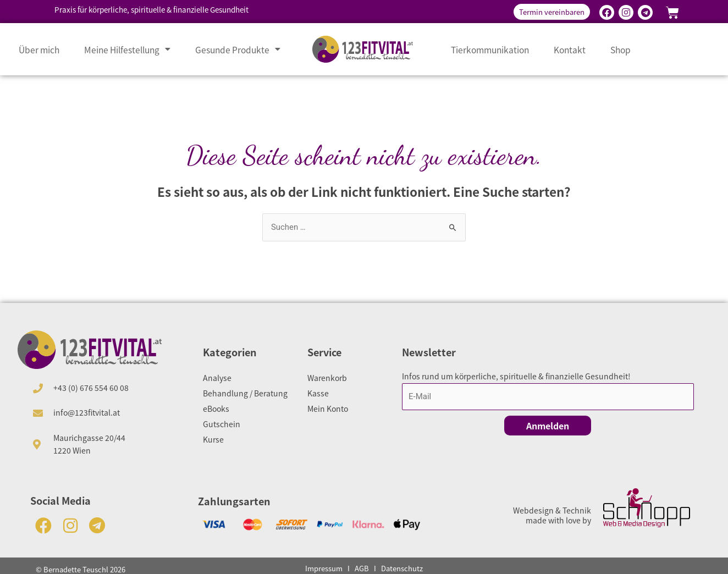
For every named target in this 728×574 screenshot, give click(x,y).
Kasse (318, 393)
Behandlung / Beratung (245, 393)
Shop (621, 49)
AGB (362, 568)
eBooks (216, 409)
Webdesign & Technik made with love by (552, 515)
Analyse (217, 378)
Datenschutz (402, 568)
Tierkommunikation (490, 49)
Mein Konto (328, 409)
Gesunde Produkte (238, 49)
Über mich (39, 49)
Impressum (324, 568)
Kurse (213, 439)
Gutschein (222, 424)
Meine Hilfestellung (127, 49)
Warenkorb (327, 378)
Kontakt (570, 49)
